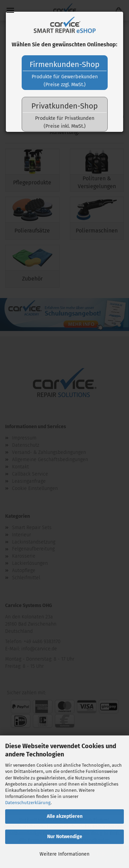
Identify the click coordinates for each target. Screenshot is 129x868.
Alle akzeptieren (65, 816)
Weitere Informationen (64, 854)
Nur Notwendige (65, 837)
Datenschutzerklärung (28, 803)
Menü (10, 10)
